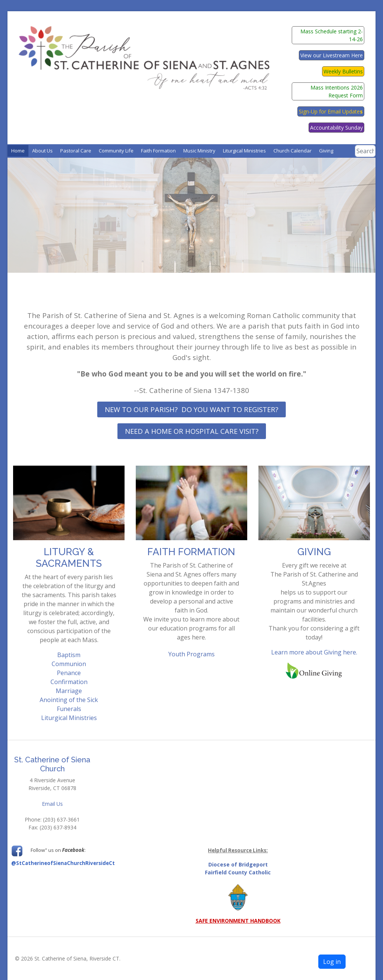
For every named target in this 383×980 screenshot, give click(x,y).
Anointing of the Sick (69, 700)
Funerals (69, 709)
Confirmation (69, 682)
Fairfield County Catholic (238, 872)
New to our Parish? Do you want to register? (191, 409)
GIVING (314, 552)
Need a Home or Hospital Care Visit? (192, 431)
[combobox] (365, 151)
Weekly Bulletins (343, 71)
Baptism (69, 655)
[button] (42, 151)
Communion (69, 664)
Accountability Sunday (336, 128)
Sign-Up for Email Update (331, 111)
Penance (69, 673)
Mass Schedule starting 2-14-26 (332, 35)
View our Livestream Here (332, 55)
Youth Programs (191, 654)
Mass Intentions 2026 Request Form (337, 91)
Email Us (52, 804)
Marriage (69, 691)
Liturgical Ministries (69, 718)
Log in (332, 962)
